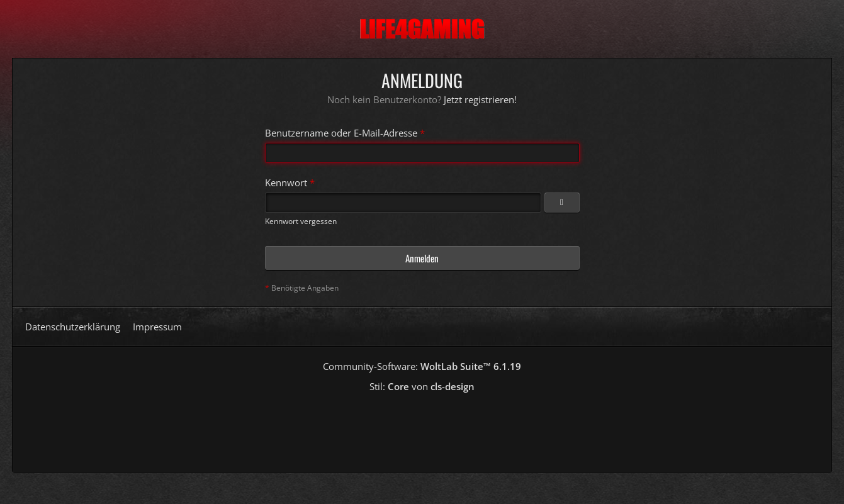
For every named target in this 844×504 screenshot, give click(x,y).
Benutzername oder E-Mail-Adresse (341, 133)
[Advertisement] (422, 428)
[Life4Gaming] (422, 29)
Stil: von (422, 386)
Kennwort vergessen (301, 221)
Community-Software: (422, 366)
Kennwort (286, 182)
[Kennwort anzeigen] (562, 203)
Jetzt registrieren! (480, 99)
